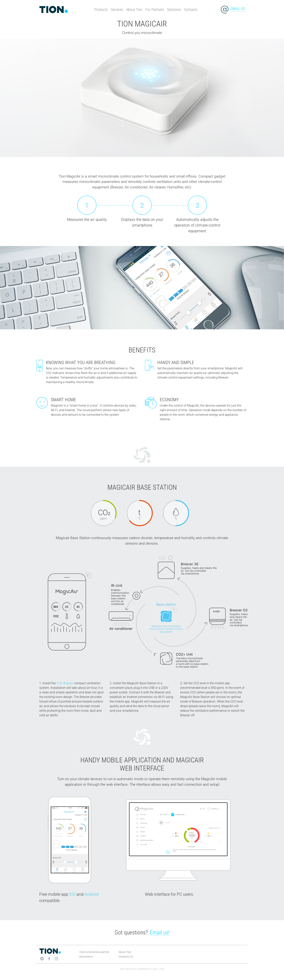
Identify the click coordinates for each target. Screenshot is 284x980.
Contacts (191, 10)
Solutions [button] (174, 10)
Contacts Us (126, 957)
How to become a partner (94, 952)
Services (117, 10)
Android (91, 894)
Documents (86, 957)
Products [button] (101, 10)
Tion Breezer (65, 683)
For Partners (155, 10)
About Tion (134, 10)
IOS (72, 894)
